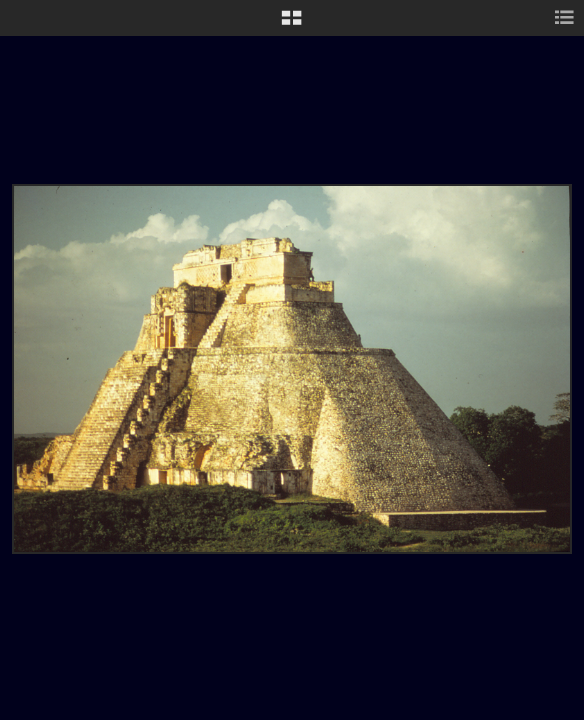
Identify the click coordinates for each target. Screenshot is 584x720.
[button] (291, 25)
